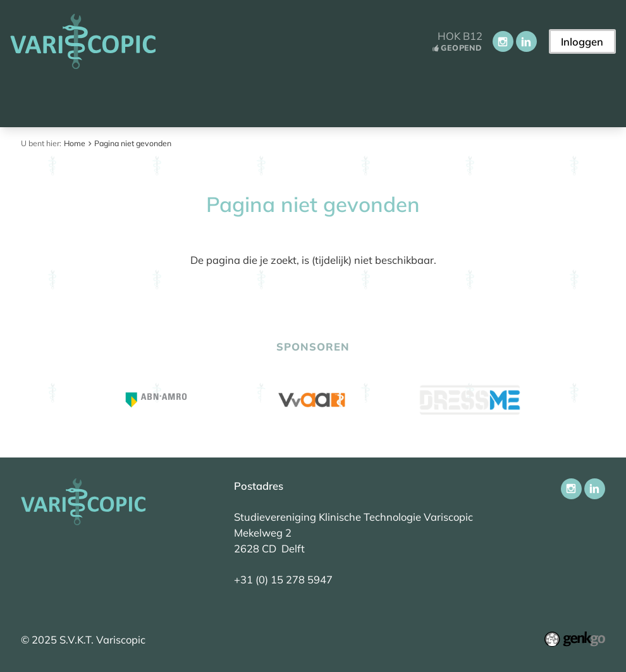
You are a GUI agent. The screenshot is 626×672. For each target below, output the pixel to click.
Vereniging (218, 99)
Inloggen (582, 41)
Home (27, 100)
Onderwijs (381, 99)
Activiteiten (300, 99)
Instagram (503, 41)
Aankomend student (111, 99)
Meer (520, 99)
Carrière (454, 99)
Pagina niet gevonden (133, 143)
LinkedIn (526, 41)
